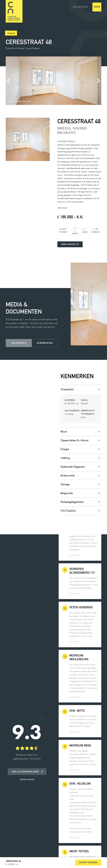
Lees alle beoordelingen (27, 772)
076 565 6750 (80, 7)
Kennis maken (27, 779)
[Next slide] (98, 81)
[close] (97, 7)
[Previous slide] (9, 81)
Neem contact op (70, 244)
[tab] (11, 101)
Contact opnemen (88, 862)
